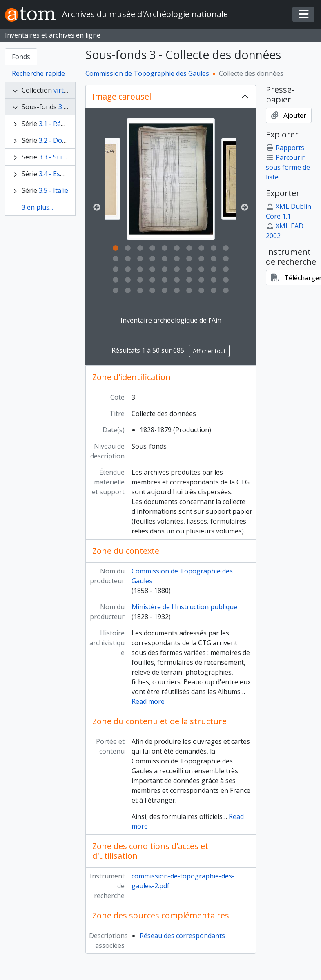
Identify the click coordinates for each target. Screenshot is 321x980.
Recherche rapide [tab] (38, 73)
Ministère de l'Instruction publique (184, 607)
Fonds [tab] (21, 57)
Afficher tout (209, 351)
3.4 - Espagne (59, 174)
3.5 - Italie (53, 190)
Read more (148, 701)
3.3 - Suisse (56, 157)
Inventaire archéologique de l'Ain (171, 320)
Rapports (285, 148)
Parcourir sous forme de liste (288, 167)
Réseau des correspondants (182, 936)
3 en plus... (37, 207)
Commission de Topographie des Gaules (147, 73)
